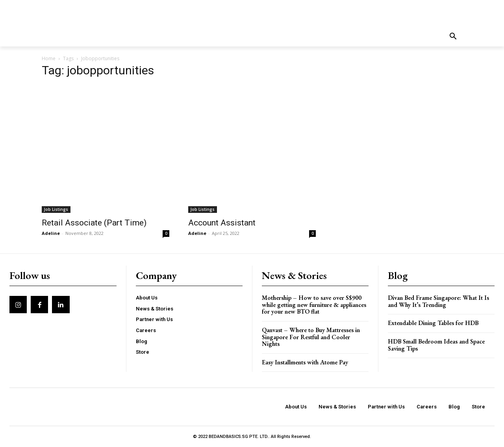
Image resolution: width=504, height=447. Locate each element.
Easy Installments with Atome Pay (305, 362)
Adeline (51, 233)
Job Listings (56, 209)
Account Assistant (222, 223)
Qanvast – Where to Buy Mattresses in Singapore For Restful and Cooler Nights (311, 337)
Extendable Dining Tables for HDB (433, 323)
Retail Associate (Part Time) (94, 223)
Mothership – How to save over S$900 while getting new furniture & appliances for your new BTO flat (314, 305)
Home (49, 58)
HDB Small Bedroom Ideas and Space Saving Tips (436, 345)
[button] (453, 37)
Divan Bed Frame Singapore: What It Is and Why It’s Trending (438, 301)
